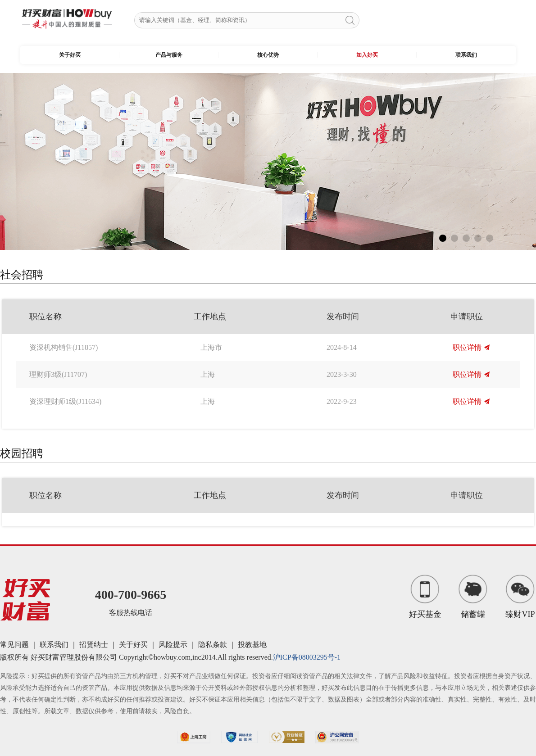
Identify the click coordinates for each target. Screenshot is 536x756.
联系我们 (466, 55)
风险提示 (173, 645)
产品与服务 (169, 55)
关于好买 (70, 55)
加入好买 (367, 55)
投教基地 (252, 645)
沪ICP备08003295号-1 (307, 657)
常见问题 (14, 645)
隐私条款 (213, 645)
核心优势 (268, 55)
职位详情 (471, 347)
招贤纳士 (94, 645)
